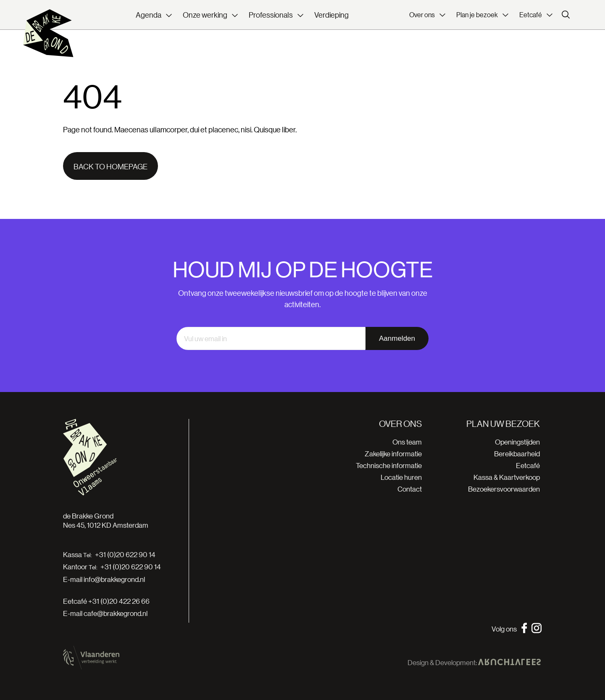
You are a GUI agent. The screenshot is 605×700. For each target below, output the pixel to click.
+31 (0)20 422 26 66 (119, 601)
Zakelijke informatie (393, 454)
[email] (271, 339)
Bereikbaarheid (517, 454)
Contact (410, 489)
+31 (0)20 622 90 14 (125, 555)
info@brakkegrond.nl (114, 579)
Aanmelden (397, 338)
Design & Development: (474, 663)
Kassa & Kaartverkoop (507, 477)
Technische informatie (389, 465)
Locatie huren (401, 477)
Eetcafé (528, 465)
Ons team (407, 442)
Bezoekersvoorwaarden (504, 489)
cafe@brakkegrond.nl (116, 613)
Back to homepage (110, 166)
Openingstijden (517, 442)
